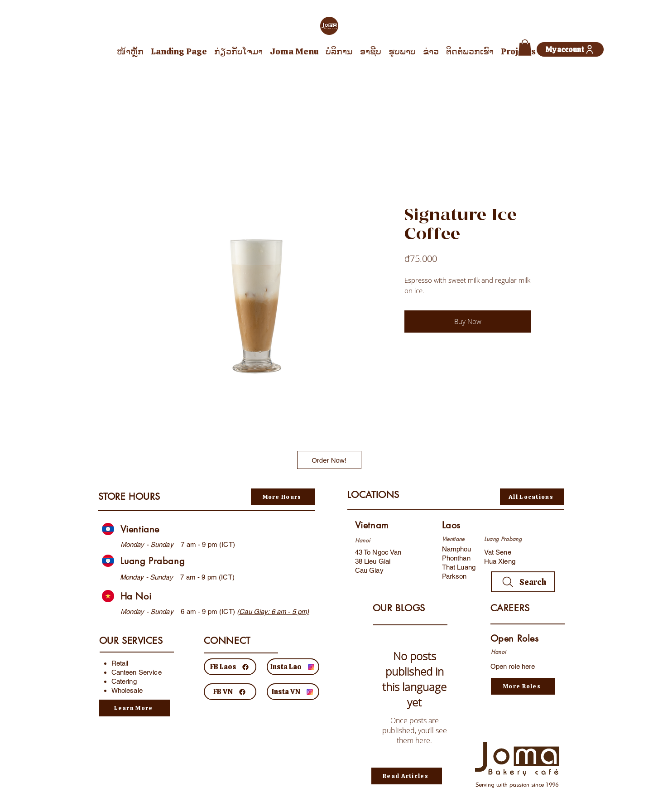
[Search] (523, 582)
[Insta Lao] (293, 667)
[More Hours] (283, 497)
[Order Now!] (329, 460)
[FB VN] (230, 692)
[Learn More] (134, 708)
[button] (525, 48)
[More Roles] (523, 686)
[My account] (570, 49)
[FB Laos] (230, 667)
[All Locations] (532, 497)
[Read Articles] (407, 776)
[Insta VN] (293, 692)
